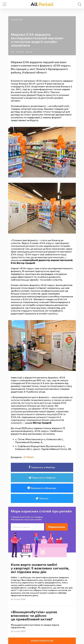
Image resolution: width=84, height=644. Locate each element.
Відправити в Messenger (44, 488)
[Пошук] (80, 4)
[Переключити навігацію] (4, 4)
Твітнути (44, 498)
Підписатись (57, 527)
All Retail (29, 457)
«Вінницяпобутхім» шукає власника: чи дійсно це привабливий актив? (34, 616)
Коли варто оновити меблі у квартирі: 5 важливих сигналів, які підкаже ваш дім (40, 568)
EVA (13, 52)
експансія (20, 52)
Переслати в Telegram (44, 478)
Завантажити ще (42, 641)
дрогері (29, 52)
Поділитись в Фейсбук (43, 467)
